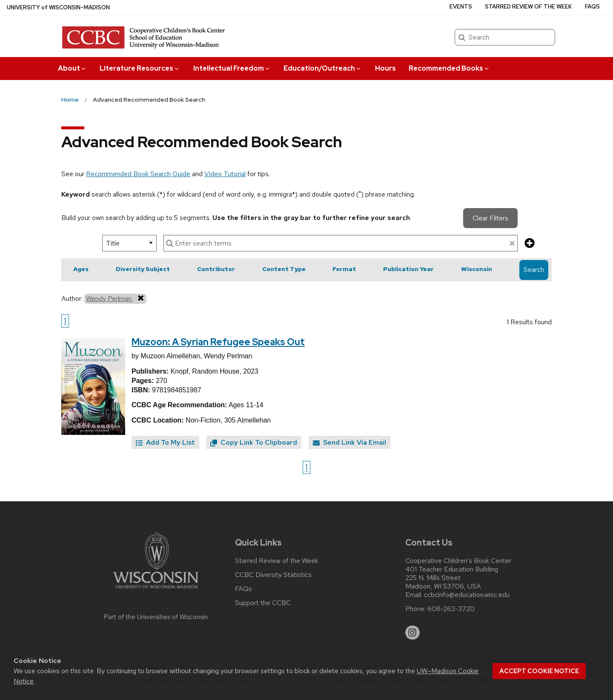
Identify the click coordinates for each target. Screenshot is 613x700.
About (72, 68)
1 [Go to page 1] (65, 321)
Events (461, 7)
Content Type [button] (284, 269)
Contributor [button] (216, 269)
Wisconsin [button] (477, 269)
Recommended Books (449, 68)
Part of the (156, 617)
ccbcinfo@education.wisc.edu (467, 595)
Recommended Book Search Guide (138, 174)
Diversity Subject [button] (143, 269)
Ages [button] (81, 269)
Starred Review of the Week (528, 7)
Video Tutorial (225, 174)
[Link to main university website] (156, 590)
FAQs (592, 7)
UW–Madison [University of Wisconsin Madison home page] (58, 7)
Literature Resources (140, 68)
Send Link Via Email (349, 442)
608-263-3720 (451, 609)
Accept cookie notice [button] (539, 671)
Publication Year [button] (408, 269)
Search (534, 270)
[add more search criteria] (530, 244)
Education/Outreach (323, 68)
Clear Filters (490, 218)
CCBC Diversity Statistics (273, 575)
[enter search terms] (341, 243)
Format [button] (344, 269)
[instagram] (412, 633)
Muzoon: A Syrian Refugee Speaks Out (218, 342)
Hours (385, 68)
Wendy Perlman (115, 298)
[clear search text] (512, 244)
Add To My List (165, 442)
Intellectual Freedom (232, 68)
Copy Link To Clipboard (254, 442)
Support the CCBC (263, 603)
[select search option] (129, 243)
